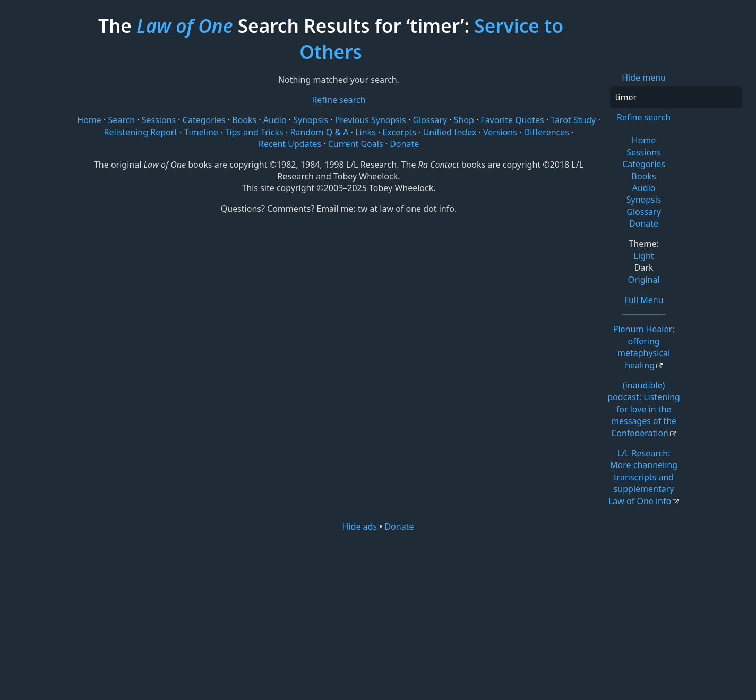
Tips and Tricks (254, 132)
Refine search (644, 117)
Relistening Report (141, 132)
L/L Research (643, 477)
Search (121, 120)
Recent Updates (290, 144)
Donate (644, 223)
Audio (644, 188)
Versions (500, 132)
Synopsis (644, 200)
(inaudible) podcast (644, 409)
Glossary (644, 212)
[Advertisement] (378, 615)
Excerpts (399, 132)
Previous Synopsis (371, 120)
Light (644, 256)
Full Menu (644, 300)
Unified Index (450, 132)
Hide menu (644, 77)
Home (644, 140)
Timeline (201, 132)
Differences (547, 132)
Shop (464, 120)
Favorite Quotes (512, 120)
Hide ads (360, 526)
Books (644, 176)
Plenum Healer (644, 347)
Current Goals (356, 144)
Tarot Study (573, 120)
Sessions (644, 152)
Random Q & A (319, 132)
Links (366, 132)
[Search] (676, 97)
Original (643, 280)
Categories (644, 164)
